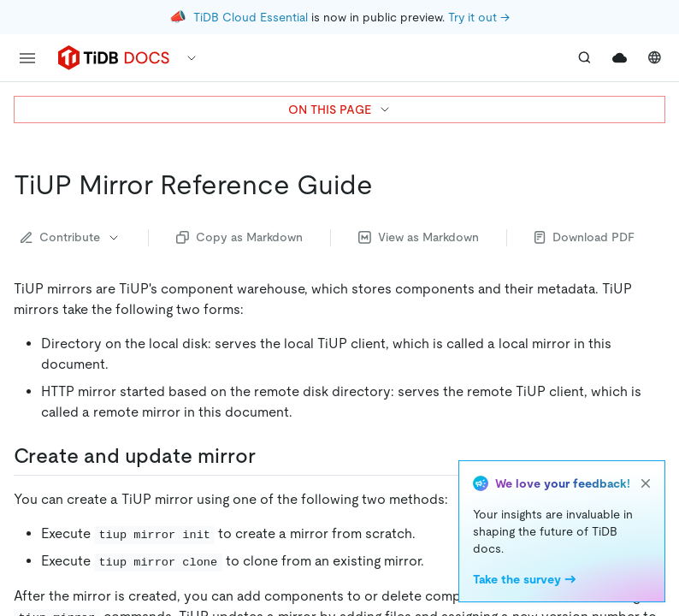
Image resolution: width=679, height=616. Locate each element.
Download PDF (585, 237)
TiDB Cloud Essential (251, 17)
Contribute (71, 237)
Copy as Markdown (239, 237)
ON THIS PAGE (340, 110)
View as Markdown (419, 237)
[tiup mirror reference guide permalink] (387, 185)
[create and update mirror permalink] (269, 456)
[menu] (27, 58)
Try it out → (479, 17)
